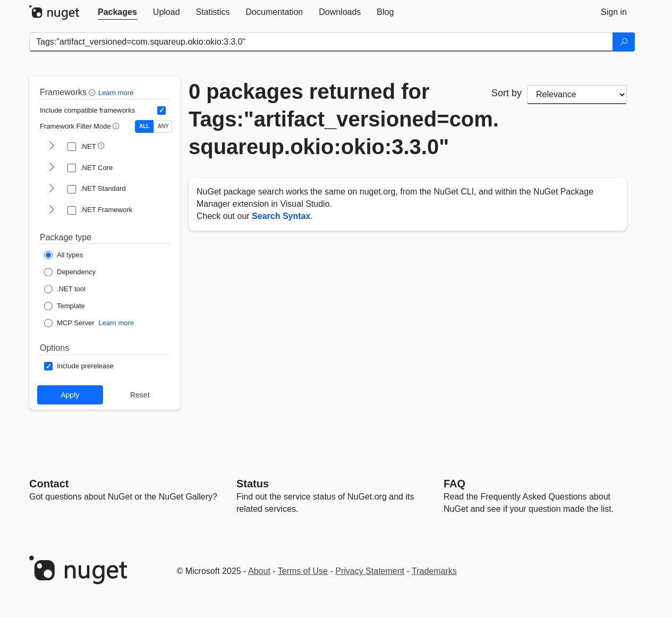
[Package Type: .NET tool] (65, 289)
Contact (49, 484)
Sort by (507, 93)
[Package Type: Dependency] (70, 272)
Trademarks (434, 571)
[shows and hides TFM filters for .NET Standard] (52, 189)
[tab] (117, 12)
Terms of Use (303, 571)
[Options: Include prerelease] (79, 366)
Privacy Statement (370, 571)
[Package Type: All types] (63, 255)
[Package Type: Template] (65, 306)
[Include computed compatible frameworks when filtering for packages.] (161, 111)
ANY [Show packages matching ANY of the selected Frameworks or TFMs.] (163, 126)
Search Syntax (281, 216)
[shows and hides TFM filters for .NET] (52, 147)
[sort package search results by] (577, 95)
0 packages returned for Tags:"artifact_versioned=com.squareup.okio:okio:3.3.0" (332, 119)
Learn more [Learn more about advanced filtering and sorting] (116, 93)
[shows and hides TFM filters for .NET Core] (52, 168)
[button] (93, 92)
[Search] (624, 42)
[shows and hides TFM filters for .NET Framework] (52, 210)
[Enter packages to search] (321, 42)
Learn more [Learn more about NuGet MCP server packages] (116, 323)
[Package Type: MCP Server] (69, 323)
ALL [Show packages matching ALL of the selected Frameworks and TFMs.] (144, 126)
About (259, 571)
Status (253, 484)
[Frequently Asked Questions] (454, 484)
